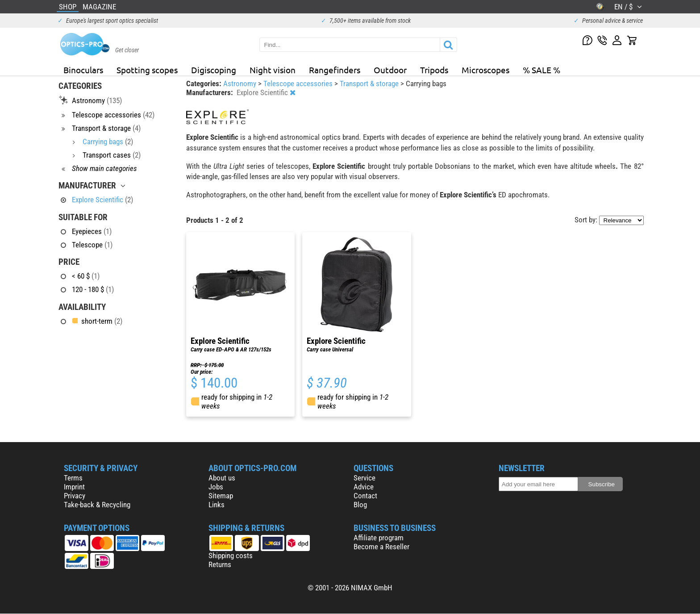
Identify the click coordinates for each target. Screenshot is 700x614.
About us (222, 478)
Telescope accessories (299, 84)
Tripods (434, 70)
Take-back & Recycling (97, 505)
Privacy (75, 496)
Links (217, 505)
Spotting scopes (147, 70)
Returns (220, 564)
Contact (365, 496)
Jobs (216, 487)
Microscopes (485, 70)
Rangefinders (335, 70)
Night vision (273, 70)
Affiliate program (379, 538)
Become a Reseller (381, 547)
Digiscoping (214, 70)
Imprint (74, 487)
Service (365, 478)
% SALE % (542, 70)
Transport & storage (370, 84)
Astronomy (241, 84)
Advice (364, 487)
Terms (73, 478)
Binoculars (83, 70)
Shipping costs (231, 556)
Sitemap (221, 496)
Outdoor (390, 70)
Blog (360, 505)
